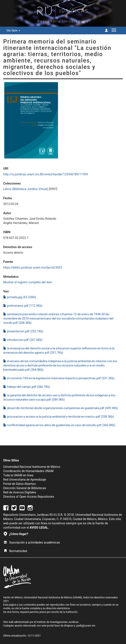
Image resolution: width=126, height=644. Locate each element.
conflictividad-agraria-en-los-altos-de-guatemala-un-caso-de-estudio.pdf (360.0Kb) (59, 425)
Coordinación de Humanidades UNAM (28, 471)
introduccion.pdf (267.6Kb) (23, 340)
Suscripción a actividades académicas (32, 542)
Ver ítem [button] (13, 31)
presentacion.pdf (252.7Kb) (23, 331)
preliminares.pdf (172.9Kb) (23, 306)
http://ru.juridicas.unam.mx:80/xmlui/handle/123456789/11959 (46, 174)
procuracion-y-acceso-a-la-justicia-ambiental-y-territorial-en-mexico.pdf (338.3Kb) (59, 417)
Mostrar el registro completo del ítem (28, 282)
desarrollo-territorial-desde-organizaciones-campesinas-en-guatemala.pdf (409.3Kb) (61, 408)
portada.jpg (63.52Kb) (20, 297)
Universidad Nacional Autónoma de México (32, 467)
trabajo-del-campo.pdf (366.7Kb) (27, 387)
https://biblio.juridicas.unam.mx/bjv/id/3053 (33, 267)
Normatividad (15, 551)
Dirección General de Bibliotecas (25, 488)
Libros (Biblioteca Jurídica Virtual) (26, 189)
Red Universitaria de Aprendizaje (25, 480)
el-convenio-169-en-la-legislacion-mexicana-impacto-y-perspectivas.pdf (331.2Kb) (59, 378)
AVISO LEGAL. (39, 528)
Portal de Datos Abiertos (19, 484)
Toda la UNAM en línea (18, 475)
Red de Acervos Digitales (20, 492)
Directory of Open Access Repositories (29, 497)
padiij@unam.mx (86, 626)
